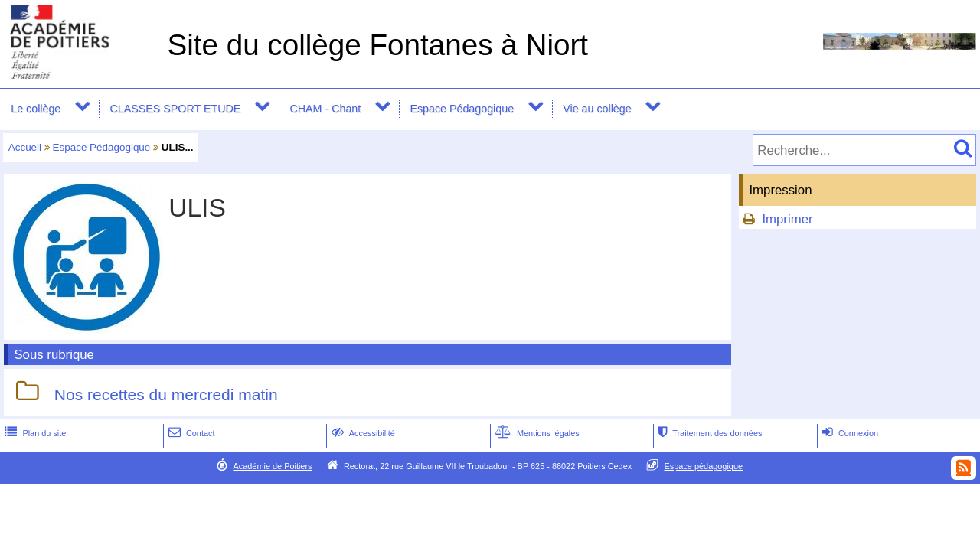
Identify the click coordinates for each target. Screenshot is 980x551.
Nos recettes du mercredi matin (166, 395)
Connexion (849, 433)
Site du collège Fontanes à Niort (377, 45)
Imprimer (787, 219)
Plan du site (34, 433)
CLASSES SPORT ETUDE (176, 109)
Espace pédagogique (704, 466)
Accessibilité (362, 433)
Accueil (25, 147)
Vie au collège (597, 109)
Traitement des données (709, 433)
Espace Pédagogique (462, 109)
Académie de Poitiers (272, 466)
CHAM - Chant (325, 109)
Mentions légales (536, 433)
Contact (190, 433)
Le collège (36, 109)
